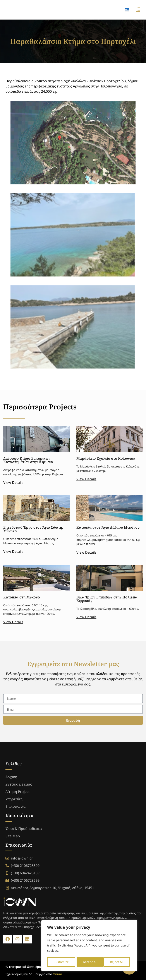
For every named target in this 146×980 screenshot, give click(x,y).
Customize (61, 962)
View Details (13, 482)
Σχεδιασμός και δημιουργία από (34, 974)
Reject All (90, 962)
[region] (89, 946)
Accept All (118, 962)
